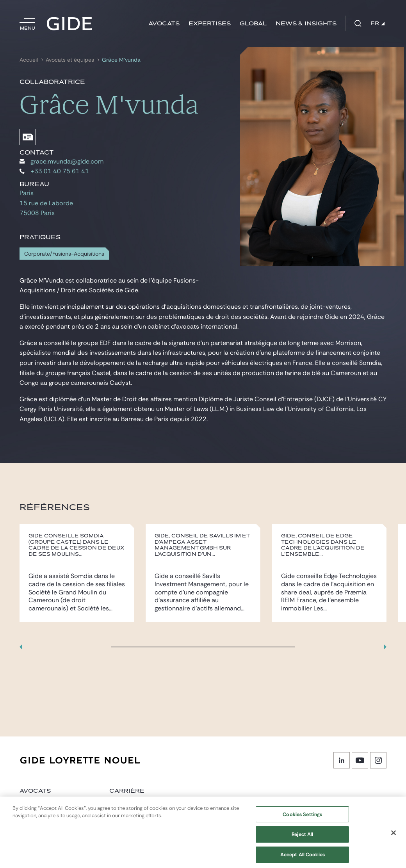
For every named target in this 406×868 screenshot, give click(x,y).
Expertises (210, 24)
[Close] (394, 837)
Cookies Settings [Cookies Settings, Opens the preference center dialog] (302, 819)
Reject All (302, 839)
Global (253, 24)
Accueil (29, 60)
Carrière (127, 791)
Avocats (164, 24)
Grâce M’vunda (121, 60)
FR (378, 23)
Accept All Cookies (303, 859)
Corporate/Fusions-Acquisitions (64, 254)
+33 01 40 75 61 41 (54, 171)
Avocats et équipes (70, 60)
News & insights (306, 24)
